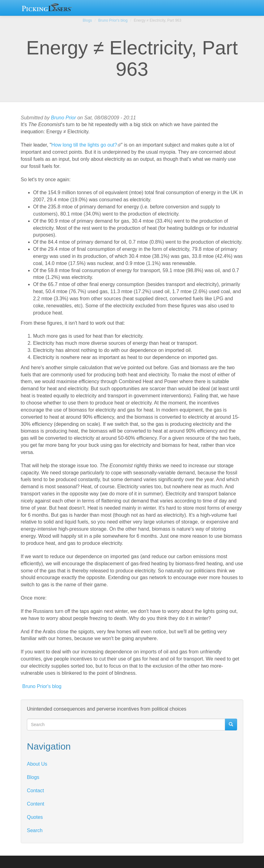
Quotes (35, 817)
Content (36, 804)
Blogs (87, 20)
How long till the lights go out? (86, 145)
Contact (35, 791)
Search (35, 830)
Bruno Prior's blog (113, 20)
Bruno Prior (64, 118)
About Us (37, 764)
